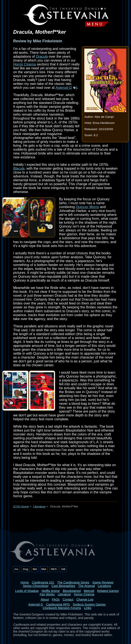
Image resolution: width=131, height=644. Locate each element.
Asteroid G (64, 88)
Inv (16, 569)
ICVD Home (21, 506)
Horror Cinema (25, 64)
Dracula (42, 57)
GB (63, 569)
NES (54, 569)
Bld (35, 569)
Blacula (19, 168)
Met (44, 569)
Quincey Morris (87, 207)
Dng (26, 569)
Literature (39, 506)
